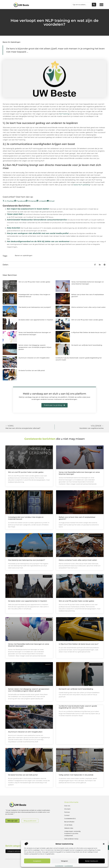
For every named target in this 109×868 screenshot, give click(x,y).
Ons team (67, 809)
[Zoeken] (94, 5)
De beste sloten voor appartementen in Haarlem (36, 320)
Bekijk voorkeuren (92, 861)
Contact (67, 815)
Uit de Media (68, 825)
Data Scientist (13, 228)
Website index (69, 828)
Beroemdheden (69, 822)
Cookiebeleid (59, 866)
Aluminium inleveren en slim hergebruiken (34, 358)
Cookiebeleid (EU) (70, 819)
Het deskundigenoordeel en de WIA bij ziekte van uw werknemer (38, 241)
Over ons (67, 806)
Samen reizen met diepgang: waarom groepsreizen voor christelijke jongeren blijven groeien (35, 347)
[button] (104, 844)
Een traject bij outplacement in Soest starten (28, 209)
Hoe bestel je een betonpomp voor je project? (35, 307)
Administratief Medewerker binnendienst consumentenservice (37, 220)
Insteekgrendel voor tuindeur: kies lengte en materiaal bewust (26, 518)
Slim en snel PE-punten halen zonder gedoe (34, 282)
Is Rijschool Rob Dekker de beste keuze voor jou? (89, 332)
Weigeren (64, 861)
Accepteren (37, 861)
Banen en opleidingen (12, 42)
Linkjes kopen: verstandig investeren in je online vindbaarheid (72, 833)
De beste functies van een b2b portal (32, 370)
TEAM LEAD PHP (15, 214)
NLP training (64, 114)
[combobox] (82, 5)
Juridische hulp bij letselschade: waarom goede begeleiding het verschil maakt (78, 707)
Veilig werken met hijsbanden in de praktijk (76, 775)
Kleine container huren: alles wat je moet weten (89, 307)
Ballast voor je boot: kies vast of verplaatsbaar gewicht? (77, 518)
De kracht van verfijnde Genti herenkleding (87, 345)
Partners (67, 812)
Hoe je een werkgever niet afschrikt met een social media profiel (38, 233)
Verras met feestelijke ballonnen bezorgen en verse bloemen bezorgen (79, 473)
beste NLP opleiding (82, 185)
